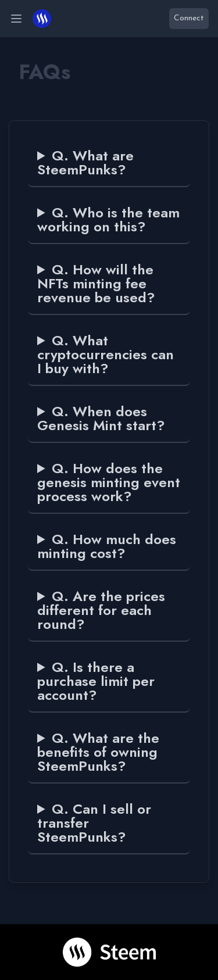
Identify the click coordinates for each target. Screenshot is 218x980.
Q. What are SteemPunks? (85, 163)
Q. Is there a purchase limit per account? (96, 681)
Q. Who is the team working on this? (108, 220)
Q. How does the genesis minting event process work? (109, 482)
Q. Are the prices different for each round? (101, 610)
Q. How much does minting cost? (107, 546)
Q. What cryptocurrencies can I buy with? (106, 355)
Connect (189, 18)
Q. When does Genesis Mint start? (101, 419)
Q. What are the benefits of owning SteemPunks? (98, 752)
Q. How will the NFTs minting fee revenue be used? (96, 284)
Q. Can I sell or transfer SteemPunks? (94, 823)
